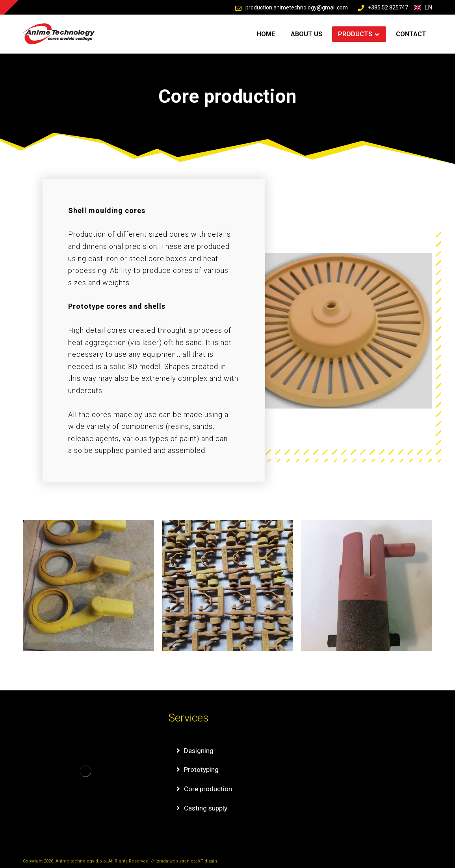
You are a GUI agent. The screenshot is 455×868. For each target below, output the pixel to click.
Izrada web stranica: (177, 861)
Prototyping (201, 770)
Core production (208, 789)
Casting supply (206, 808)
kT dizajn (208, 861)
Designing (199, 751)
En (423, 7)
